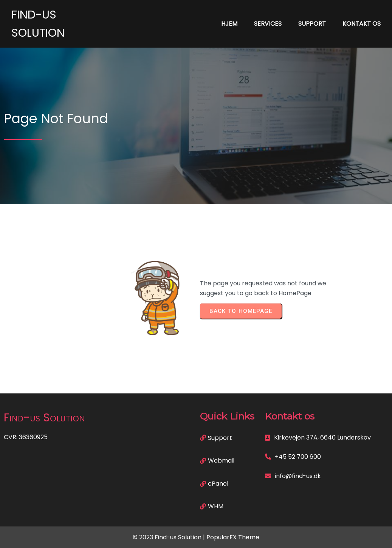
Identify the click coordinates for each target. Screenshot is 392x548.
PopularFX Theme (233, 537)
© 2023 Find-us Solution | (170, 537)
